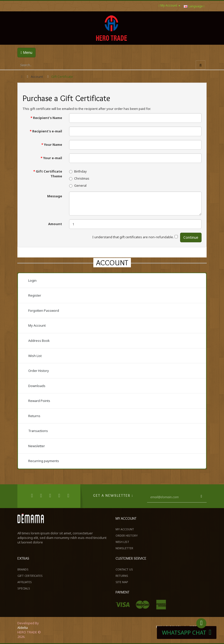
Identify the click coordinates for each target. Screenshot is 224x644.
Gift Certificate (62, 77)
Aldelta (23, 628)
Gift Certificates (30, 576)
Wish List (35, 356)
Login (32, 280)
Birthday (78, 171)
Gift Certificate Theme (49, 174)
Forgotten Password (44, 311)
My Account (37, 325)
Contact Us (124, 569)
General (78, 185)
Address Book (39, 341)
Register (35, 295)
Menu (26, 52)
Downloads (37, 386)
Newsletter (37, 446)
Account (37, 77)
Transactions (38, 431)
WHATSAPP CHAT (187, 632)
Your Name (53, 145)
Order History (39, 371)
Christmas (79, 178)
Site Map (122, 582)
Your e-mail (53, 158)
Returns (34, 416)
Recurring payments (44, 461)
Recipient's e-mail (47, 131)
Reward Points (39, 401)
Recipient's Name (48, 118)
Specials (24, 588)
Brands (23, 569)
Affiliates (25, 582)
